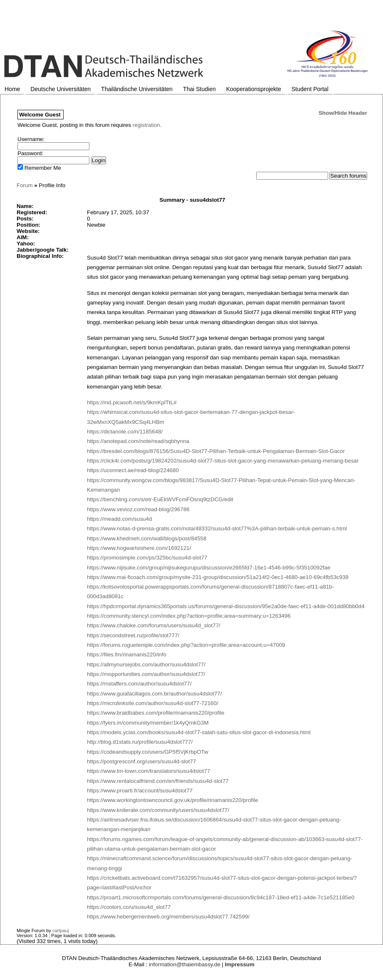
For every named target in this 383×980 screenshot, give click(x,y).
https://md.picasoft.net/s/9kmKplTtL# (132, 402)
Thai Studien (199, 89)
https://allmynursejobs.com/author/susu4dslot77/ (146, 664)
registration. (147, 125)
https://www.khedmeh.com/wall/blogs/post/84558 (147, 538)
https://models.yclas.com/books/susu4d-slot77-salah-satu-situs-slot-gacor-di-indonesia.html (199, 732)
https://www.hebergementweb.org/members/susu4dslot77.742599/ (168, 917)
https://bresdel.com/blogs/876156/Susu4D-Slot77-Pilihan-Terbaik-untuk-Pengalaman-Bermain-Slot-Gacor (216, 451)
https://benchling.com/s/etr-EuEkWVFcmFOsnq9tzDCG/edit (160, 499)
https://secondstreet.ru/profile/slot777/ (133, 635)
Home (12, 89)
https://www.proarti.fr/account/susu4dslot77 (140, 791)
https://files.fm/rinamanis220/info (127, 655)
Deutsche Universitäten (61, 89)
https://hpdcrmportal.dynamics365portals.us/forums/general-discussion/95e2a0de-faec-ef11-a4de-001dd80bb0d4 (226, 606)
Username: (31, 139)
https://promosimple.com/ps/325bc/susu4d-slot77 (147, 558)
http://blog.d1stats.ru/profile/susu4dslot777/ (140, 742)
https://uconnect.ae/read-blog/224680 (133, 470)
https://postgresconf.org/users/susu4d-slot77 (141, 761)
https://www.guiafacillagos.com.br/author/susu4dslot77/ (154, 694)
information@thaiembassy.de (185, 964)
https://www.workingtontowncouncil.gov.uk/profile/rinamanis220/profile (173, 800)
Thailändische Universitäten (137, 89)
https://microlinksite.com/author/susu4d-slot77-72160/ (153, 703)
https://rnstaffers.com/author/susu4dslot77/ (139, 684)
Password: (30, 153)
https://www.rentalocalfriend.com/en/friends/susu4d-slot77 (158, 781)
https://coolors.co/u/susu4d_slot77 (129, 907)
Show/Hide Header (343, 113)
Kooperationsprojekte (254, 89)
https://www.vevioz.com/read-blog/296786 (138, 509)
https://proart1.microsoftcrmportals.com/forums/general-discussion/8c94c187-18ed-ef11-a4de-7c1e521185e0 (221, 897)
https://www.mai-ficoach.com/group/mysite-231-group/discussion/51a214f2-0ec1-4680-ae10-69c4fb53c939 (218, 577)
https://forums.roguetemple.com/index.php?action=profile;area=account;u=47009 (186, 645)
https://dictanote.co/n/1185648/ (125, 432)
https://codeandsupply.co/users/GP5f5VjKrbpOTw (148, 752)
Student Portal (310, 89)
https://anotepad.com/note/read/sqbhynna (138, 441)
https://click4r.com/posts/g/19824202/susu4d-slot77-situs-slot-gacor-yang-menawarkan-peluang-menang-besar (223, 461)
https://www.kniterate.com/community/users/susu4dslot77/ (158, 810)
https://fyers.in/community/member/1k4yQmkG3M (148, 723)
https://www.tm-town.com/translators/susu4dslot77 (148, 771)
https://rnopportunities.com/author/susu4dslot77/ (146, 674)
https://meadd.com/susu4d (119, 519)
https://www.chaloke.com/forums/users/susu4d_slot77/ (154, 625)
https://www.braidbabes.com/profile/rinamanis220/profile (156, 713)
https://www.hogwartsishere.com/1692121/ (139, 548)
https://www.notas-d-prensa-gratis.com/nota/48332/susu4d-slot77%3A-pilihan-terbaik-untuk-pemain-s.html (217, 528)
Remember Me (39, 168)
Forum (25, 185)
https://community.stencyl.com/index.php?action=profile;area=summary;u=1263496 (189, 616)
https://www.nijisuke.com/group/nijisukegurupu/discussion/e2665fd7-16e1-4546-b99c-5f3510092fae (209, 568)
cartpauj (61, 931)
